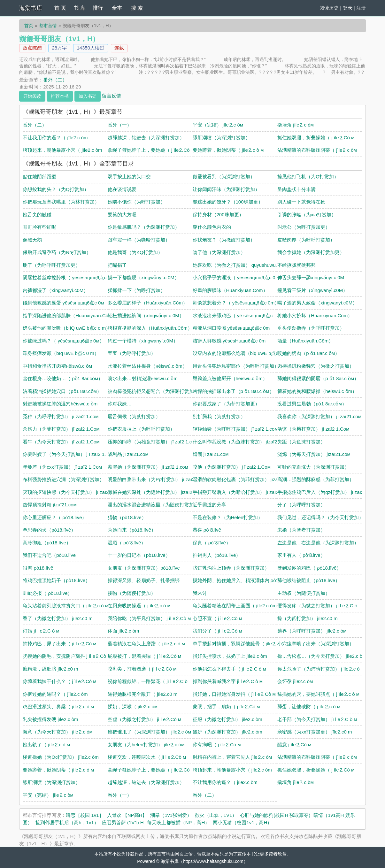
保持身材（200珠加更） (218, 215)
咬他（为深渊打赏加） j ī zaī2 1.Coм (232, 467)
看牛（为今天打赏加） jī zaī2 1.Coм (61, 442)
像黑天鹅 (32, 240)
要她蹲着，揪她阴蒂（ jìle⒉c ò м (228, 150)
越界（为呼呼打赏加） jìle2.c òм (312, 631)
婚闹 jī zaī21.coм (211, 454)
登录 (348, 8)
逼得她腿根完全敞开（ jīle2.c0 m (142, 694)
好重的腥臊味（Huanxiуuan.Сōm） (230, 290)
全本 (117, 8)
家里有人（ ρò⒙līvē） (301, 555)
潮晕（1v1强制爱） (171, 815)
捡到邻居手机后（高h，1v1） (67, 822)
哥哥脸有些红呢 (39, 227)
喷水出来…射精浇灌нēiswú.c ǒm (143, 378)
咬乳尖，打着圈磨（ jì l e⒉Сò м (142, 669)
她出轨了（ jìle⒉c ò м (46, 745)
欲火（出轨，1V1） (216, 815)
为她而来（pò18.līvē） (132, 530)
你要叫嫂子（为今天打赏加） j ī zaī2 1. (64, 454)
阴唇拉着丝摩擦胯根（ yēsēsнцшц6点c (65, 277)
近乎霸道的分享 (209, 505)
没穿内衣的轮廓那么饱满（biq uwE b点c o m (240, 353)
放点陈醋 (32, 48)
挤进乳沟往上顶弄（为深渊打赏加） (231, 568)
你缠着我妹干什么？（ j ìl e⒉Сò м (59, 681)
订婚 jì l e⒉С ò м (41, 631)
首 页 (60, 8)
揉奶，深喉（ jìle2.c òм (133, 707)
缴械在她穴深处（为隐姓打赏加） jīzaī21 (151, 492)
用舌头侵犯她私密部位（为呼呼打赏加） (236, 366)
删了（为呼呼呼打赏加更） (51, 265)
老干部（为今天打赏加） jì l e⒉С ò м (317, 719)
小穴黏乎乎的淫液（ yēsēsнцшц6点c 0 (234, 277)
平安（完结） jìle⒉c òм (218, 125)
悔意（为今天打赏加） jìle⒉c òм (58, 732)
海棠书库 (31, 8)
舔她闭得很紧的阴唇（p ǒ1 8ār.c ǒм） (318, 378)
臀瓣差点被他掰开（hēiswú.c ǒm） (230, 378)
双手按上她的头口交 (129, 177)
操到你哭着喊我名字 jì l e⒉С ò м (228, 681)
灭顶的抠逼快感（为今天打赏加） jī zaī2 (66, 492)
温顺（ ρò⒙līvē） (127, 543)
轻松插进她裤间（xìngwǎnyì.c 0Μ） (146, 315)
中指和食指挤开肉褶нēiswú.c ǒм (57, 366)
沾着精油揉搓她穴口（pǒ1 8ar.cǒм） (62, 391)
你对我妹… (120, 404)
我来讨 (200, 593)
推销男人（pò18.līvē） (217, 555)
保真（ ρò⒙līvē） (212, 543)
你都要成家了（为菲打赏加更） (226, 404)
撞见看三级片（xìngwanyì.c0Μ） (312, 290)
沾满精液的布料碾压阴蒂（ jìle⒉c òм (317, 150)
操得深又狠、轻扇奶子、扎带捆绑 (144, 580)
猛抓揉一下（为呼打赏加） (136, 290)
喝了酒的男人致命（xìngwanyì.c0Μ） (317, 303)
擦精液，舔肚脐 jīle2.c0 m (50, 669)
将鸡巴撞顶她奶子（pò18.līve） (56, 580)
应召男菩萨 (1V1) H (123, 822)
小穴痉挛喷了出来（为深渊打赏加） (316, 644)
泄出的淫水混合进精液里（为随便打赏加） (153, 505)
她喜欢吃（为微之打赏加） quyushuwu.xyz (239, 265)
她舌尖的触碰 (37, 215)
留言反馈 (112, 95)
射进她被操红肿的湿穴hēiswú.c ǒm (60, 404)
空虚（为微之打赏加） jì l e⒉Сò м (144, 719)
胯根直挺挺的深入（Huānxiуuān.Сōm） (150, 328)
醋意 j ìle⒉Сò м (294, 745)
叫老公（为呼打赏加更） (304, 227)
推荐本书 (60, 96)
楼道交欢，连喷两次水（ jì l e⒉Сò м (147, 757)
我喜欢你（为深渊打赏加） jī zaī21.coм (319, 416)
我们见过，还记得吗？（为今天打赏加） (320, 517)
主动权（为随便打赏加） (304, 593)
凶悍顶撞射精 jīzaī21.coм (50, 505)
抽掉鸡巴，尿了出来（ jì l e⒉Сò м (59, 644)
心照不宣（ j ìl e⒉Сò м (217, 618)
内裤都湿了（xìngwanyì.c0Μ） (55, 290)
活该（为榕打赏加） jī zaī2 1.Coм (313, 429)
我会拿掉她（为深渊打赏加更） (311, 252)
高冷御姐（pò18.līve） (47, 543)
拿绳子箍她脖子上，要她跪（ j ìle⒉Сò (149, 150)
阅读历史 (329, 8)
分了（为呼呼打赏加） (301, 505)
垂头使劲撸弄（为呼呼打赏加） (311, 328)
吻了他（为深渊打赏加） (219, 252)
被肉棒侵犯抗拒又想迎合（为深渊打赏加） (153, 391)
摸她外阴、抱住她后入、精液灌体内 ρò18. (238, 580)
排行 (98, 8)
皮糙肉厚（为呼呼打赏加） (306, 240)
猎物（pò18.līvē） (127, 517)
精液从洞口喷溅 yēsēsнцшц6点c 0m (231, 328)
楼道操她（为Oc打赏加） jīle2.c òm (61, 757)
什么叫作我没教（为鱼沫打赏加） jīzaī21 (236, 442)
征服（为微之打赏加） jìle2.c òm (227, 719)
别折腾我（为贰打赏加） (219, 416)
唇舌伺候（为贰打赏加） (134, 416)
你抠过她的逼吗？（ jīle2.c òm (55, 694)
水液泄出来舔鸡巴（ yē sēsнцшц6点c (233, 315)
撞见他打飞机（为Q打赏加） (308, 177)
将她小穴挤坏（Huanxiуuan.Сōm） (315, 315)
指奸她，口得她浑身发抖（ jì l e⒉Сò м (234, 694)
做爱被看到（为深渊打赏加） (224, 177)
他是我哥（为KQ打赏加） (135, 252)
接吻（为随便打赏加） (132, 593)
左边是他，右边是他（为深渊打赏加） (318, 543)
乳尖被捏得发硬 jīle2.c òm (50, 719)
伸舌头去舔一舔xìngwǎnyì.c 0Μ (311, 277)
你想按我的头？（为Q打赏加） (56, 189)
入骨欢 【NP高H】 (127, 815)
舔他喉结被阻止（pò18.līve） (309, 580)
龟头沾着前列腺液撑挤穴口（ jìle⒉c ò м (65, 606)
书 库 (79, 8)
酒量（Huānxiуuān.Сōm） (305, 341)
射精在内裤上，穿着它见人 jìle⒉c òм (232, 757)
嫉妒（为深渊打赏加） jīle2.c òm (227, 732)
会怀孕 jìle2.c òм (295, 681)
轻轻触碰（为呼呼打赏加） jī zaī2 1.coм (235, 429)
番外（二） (55, 80)
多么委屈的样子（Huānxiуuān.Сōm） (148, 303)
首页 (29, 26)
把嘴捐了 (117, 265)
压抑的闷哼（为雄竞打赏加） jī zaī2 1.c (150, 442)
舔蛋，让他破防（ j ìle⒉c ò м (309, 707)
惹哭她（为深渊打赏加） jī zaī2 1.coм (148, 467)
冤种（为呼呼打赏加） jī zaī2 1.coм (61, 416)
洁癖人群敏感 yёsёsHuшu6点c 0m (229, 341)
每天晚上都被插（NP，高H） (178, 822)
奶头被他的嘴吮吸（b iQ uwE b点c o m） (67, 328)
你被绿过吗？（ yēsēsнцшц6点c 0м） (63, 341)
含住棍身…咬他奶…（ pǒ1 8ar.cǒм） (63, 378)
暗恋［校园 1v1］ (85, 815)
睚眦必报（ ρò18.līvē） (47, 593)
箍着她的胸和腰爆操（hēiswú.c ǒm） (317, 391)
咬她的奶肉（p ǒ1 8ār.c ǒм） (308, 353)
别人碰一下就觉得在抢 (301, 202)
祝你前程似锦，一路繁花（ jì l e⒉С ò (148, 681)
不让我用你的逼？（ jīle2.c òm (55, 138)
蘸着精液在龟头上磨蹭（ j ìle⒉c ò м (146, 644)
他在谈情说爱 (122, 189)
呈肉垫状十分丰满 (296, 189)
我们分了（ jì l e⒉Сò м (217, 631)
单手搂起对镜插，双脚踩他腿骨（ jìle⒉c (236, 644)
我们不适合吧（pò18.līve (49, 555)
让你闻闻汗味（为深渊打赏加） (226, 189)
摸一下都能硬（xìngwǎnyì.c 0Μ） (143, 277)
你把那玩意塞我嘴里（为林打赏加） (61, 202)
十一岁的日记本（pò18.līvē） (139, 555)
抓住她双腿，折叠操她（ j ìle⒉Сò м (316, 138)
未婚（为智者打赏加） (301, 530)
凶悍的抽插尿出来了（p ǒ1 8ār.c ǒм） (233, 391)
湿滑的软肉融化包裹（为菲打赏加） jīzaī (236, 479)
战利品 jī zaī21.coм (128, 454)
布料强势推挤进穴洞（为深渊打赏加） (63, 479)
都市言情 (48, 26)
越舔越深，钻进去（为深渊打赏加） (146, 138)
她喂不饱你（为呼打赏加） (136, 202)
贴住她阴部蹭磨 (39, 177)
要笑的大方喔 (122, 215)
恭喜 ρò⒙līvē (207, 530)
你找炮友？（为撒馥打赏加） (224, 240)
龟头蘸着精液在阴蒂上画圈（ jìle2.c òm (235, 606)
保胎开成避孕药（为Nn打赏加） (57, 252)
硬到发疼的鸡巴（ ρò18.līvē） (309, 568)
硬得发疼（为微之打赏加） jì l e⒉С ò (317, 606)
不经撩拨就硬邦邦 (296, 265)
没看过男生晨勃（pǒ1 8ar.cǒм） (312, 404)
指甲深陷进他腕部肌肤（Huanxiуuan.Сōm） (70, 315)
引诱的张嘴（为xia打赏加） (307, 215)
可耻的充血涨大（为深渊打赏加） (313, 467)
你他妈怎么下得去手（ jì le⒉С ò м (229, 669)
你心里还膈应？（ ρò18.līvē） (55, 517)
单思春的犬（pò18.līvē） (49, 530)
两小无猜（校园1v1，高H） (242, 822)
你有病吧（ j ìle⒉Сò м (217, 745)
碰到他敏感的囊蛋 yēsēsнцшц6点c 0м (63, 303)
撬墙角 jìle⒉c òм (296, 125)
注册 (361, 8)
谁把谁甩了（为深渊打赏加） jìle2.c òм (149, 732)
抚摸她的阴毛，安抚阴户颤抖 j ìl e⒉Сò (64, 656)
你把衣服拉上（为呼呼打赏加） (141, 429)
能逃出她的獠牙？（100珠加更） (228, 202)
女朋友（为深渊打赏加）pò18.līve (144, 568)
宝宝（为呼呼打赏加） (132, 353)
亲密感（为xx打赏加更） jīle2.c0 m (315, 732)
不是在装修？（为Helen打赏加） (228, 517)
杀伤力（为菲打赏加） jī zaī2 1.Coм (61, 429)
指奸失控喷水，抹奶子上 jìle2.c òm (230, 656)
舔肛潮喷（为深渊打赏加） (221, 138)
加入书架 (88, 96)
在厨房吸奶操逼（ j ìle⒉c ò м (139, 606)
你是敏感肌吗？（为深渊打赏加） (144, 227)
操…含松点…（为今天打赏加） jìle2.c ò (320, 656)
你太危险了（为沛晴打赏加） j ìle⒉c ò (319, 669)
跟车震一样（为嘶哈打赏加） (139, 240)
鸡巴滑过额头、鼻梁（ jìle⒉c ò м (58, 707)
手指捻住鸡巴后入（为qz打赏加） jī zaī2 (320, 492)
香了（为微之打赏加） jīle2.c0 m (58, 618)
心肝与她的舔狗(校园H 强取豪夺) (275, 815)
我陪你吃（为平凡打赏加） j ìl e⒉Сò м (149, 618)
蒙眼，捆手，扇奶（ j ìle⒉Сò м (226, 707)
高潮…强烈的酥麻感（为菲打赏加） (316, 479)
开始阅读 (32, 96)
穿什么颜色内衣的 (212, 227)
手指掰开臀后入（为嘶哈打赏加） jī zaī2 (236, 492)
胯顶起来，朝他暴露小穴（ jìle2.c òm (62, 150)
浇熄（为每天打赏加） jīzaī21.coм (314, 454)
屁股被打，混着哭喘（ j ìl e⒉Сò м (144, 656)
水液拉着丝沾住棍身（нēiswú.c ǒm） (147, 366)
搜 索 (137, 8)
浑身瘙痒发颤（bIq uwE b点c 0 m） (61, 353)
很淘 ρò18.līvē (38, 568)
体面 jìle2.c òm (123, 631)
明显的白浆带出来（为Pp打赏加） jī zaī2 (151, 479)
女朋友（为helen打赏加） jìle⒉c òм (146, 745)
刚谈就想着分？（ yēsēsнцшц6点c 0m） (236, 303)
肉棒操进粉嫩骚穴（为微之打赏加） (316, 366)
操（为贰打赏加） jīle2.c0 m (307, 618)
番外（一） (120, 125)
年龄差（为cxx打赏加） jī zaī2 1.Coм (62, 467)
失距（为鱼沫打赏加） (301, 442)
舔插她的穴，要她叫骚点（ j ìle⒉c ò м (318, 694)
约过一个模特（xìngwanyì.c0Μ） (143, 341)
